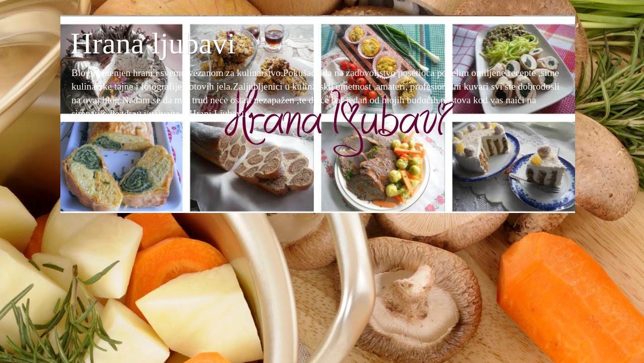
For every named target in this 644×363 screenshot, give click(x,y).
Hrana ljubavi (153, 43)
